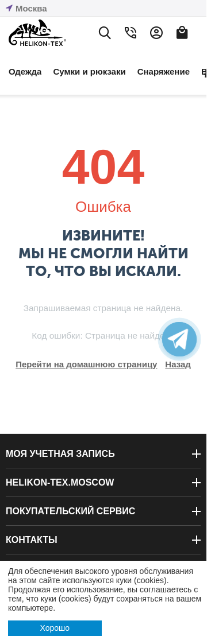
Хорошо (55, 628)
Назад (178, 364)
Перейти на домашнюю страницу (86, 364)
